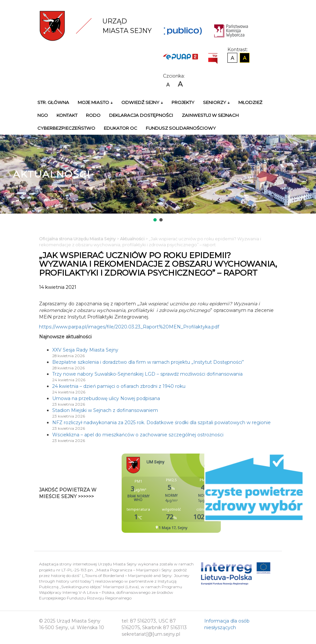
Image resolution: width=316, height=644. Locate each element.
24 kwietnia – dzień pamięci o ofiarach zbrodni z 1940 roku (119, 386)
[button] (155, 220)
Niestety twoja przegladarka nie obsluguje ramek (188, 493)
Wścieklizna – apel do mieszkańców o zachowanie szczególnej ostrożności (138, 435)
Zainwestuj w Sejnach (210, 115)
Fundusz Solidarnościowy (181, 128)
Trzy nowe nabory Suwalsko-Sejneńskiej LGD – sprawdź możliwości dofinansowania (147, 374)
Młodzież (250, 102)
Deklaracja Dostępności (141, 115)
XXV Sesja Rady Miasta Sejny (85, 350)
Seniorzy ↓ (216, 102)
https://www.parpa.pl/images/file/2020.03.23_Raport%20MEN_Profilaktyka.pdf (129, 327)
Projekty (183, 102)
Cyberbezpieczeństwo (66, 128)
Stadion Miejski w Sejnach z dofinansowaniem (105, 410)
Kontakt (67, 115)
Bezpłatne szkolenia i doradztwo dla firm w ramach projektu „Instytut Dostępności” (148, 362)
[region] (158, 179)
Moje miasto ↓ (95, 102)
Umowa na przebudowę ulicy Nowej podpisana (106, 398)
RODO (93, 115)
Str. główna (53, 102)
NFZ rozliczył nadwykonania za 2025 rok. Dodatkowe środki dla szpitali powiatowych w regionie (161, 423)
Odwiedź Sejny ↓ (142, 102)
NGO (43, 115)
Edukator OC (120, 128)
